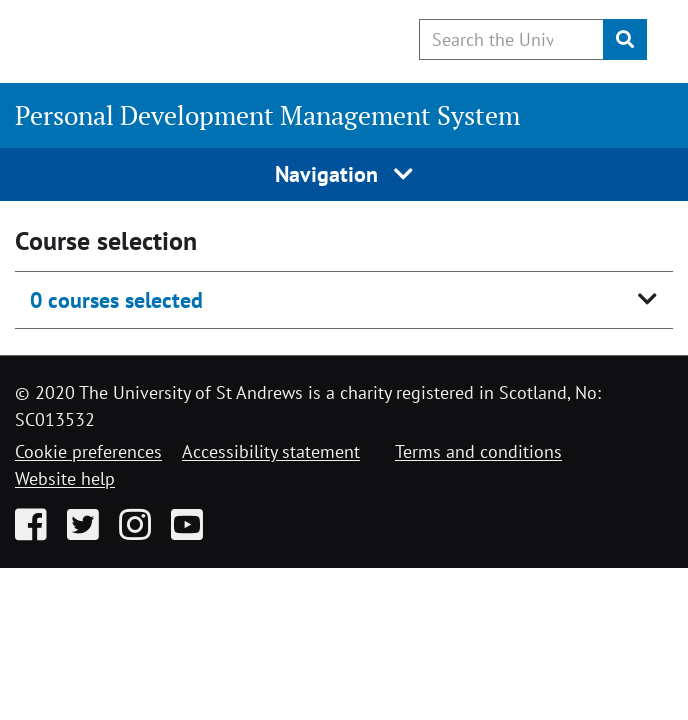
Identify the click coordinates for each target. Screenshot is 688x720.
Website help (65, 478)
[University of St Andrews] (117, 38)
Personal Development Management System (267, 115)
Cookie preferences (88, 451)
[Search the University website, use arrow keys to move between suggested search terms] (512, 39)
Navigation (344, 174)
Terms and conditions (478, 451)
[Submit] (625, 39)
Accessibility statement (271, 451)
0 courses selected (116, 300)
